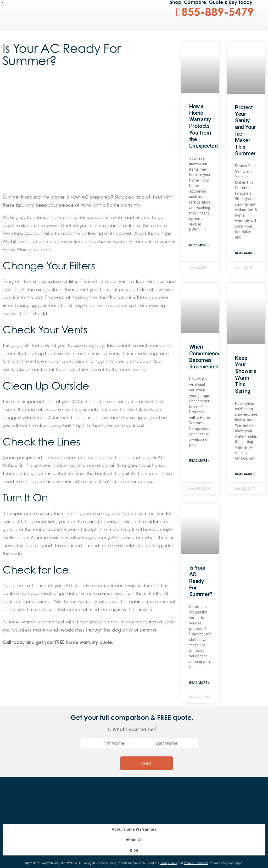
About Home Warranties (134, 829)
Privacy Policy (168, 863)
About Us (134, 840)
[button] (2, 4)
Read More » (199, 245)
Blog (134, 850)
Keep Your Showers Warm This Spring (245, 374)
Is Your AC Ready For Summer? (201, 581)
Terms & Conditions (196, 863)
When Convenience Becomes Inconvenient (205, 357)
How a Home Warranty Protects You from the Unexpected (203, 126)
